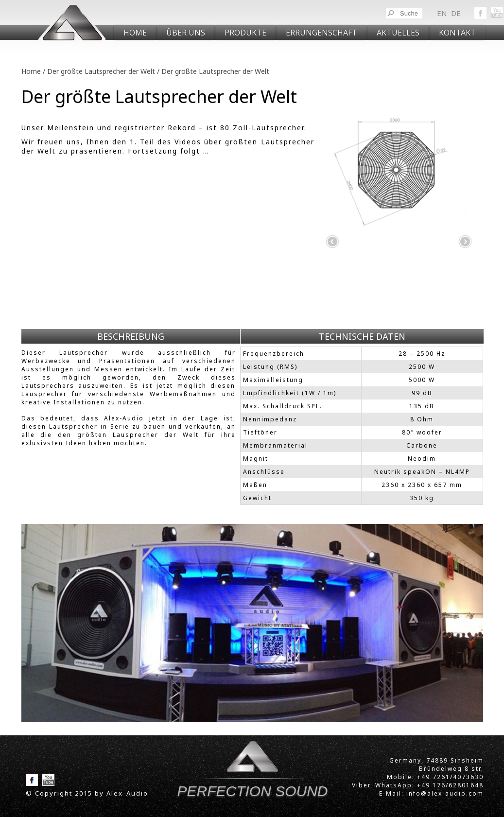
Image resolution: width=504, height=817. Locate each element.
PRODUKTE (245, 33)
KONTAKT (457, 33)
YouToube (497, 13)
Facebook (480, 13)
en (442, 13)
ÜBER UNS (186, 33)
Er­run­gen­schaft (322, 33)
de (456, 13)
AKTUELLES (398, 33)
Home (135, 33)
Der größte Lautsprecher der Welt (101, 71)
